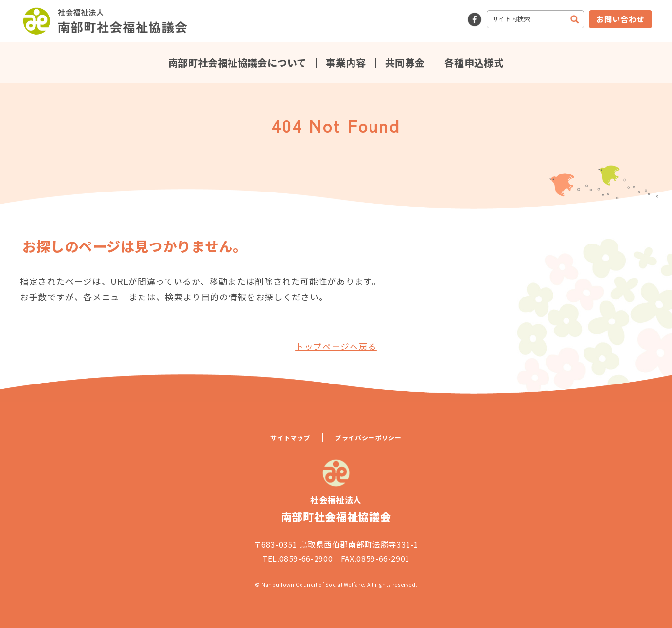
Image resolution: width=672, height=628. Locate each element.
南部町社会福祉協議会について (238, 63)
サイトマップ (290, 438)
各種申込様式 (474, 63)
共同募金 (405, 63)
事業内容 (346, 63)
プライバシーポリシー (368, 438)
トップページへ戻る (336, 346)
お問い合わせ (620, 19)
